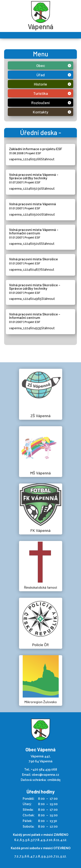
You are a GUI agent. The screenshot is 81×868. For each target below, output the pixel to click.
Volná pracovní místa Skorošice (33, 259)
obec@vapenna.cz (45, 775)
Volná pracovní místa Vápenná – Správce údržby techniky (34, 176)
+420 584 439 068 (44, 769)
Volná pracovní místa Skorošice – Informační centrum (35, 316)
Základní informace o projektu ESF (36, 149)
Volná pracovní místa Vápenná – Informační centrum (34, 231)
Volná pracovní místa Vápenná (33, 204)
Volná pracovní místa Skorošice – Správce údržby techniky (35, 287)
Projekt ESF (33, 153)
